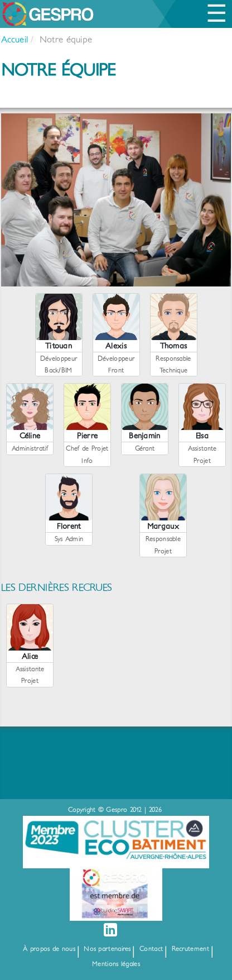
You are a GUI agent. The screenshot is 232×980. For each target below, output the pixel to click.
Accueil (14, 40)
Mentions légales (116, 964)
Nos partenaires (107, 949)
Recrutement (190, 949)
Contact (151, 949)
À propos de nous (49, 949)
